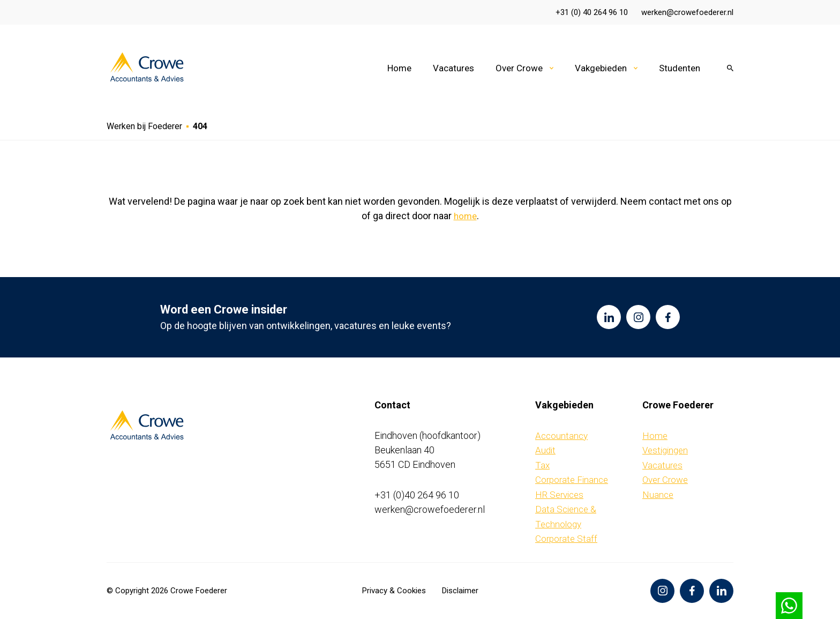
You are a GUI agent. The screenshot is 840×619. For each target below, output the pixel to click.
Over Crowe (519, 68)
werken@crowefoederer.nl (687, 12)
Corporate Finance (572, 480)
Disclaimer (460, 591)
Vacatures (453, 68)
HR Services (559, 495)
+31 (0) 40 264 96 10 (592, 12)
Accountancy (561, 436)
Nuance (658, 495)
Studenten (680, 68)
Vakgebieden (601, 68)
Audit (545, 450)
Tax (542, 465)
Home (399, 68)
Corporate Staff (566, 539)
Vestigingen (665, 450)
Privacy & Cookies (394, 591)
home (465, 216)
